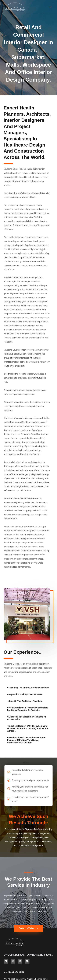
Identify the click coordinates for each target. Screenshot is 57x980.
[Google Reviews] (20, 961)
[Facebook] (6, 961)
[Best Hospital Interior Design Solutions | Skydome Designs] (15, 7)
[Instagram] (13, 961)
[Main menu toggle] (51, 7)
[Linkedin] (27, 961)
